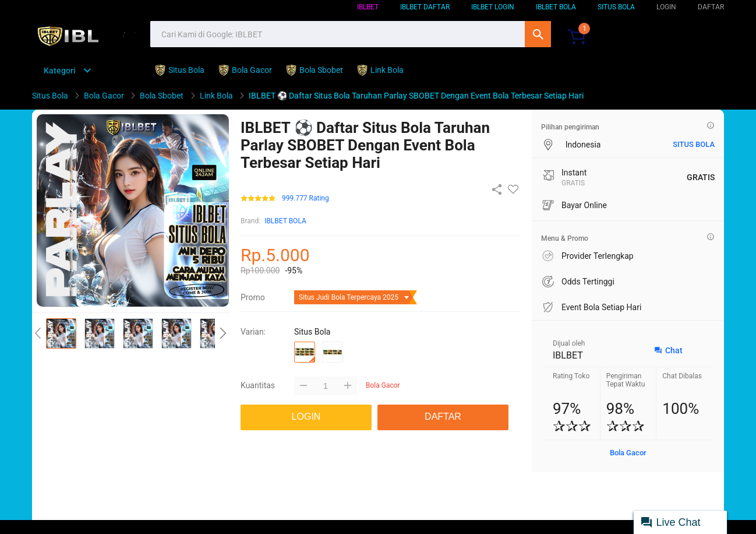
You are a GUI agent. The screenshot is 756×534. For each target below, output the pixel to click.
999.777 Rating (305, 199)
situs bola (694, 144)
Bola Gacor (628, 453)
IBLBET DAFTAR (425, 7)
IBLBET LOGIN (493, 7)
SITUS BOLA (616, 7)
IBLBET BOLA (556, 7)
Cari (538, 34)
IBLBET (368, 7)
